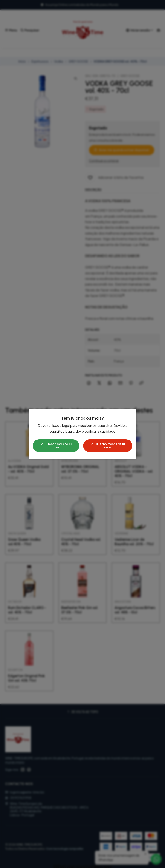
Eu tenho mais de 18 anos (56, 446)
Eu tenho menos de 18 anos (108, 446)
